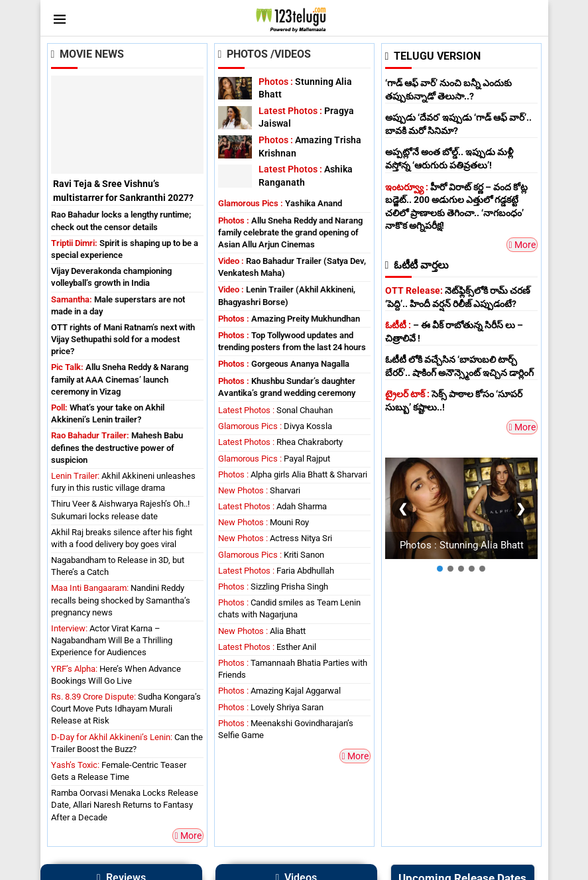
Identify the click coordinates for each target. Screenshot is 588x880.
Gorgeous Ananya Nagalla (284, 364)
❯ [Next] (520, 508)
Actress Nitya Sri (275, 538)
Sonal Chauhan (275, 410)
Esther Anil (267, 647)
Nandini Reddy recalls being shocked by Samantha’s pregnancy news (121, 600)
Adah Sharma (272, 506)
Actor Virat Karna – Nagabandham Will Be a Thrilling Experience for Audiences (112, 640)
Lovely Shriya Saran (271, 707)
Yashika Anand (280, 203)
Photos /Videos (265, 54)
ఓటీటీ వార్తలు (417, 265)
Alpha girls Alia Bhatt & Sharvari (293, 474)
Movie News (88, 54)
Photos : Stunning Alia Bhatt (461, 544)
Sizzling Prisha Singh (273, 587)
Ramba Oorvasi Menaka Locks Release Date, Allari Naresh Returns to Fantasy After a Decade (125, 805)
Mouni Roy (264, 522)
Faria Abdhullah (276, 571)
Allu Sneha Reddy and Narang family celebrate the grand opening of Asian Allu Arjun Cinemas (290, 232)
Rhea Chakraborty (280, 442)
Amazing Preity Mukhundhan (289, 319)
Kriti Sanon (271, 555)
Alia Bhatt (262, 631)
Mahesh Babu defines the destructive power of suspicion (117, 447)
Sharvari (259, 490)
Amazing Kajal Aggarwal (279, 691)
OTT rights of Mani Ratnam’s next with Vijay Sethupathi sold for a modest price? (123, 339)
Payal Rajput (274, 459)
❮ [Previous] (402, 508)
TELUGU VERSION (433, 56)
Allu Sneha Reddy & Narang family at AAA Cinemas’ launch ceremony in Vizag (120, 379)
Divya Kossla (275, 426)
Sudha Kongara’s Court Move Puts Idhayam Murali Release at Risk (126, 709)
